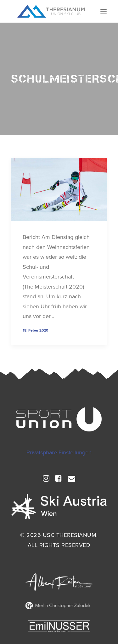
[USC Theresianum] (51, 11)
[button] (104, 11)
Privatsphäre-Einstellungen (59, 452)
